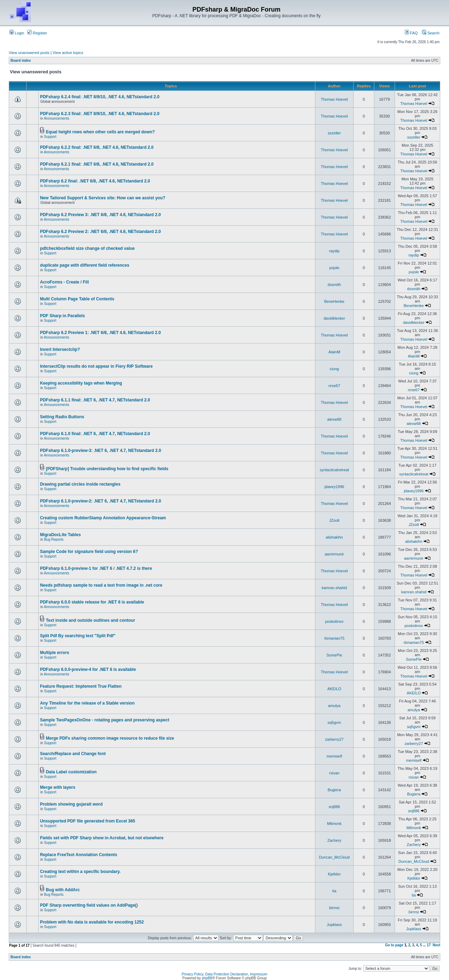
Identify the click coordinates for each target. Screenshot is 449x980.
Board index (21, 61)
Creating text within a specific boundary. (80, 872)
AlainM (334, 352)
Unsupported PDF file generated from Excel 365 (88, 821)
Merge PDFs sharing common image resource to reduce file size (110, 738)
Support (50, 137)
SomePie (334, 655)
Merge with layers (58, 787)
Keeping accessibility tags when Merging (81, 383)
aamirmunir (334, 554)
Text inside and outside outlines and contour (91, 620)
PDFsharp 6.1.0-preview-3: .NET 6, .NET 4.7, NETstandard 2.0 (100, 451)
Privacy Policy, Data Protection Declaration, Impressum (224, 974)
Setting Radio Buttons (62, 417)
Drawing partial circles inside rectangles (80, 484)
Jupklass (334, 925)
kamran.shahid (334, 588)
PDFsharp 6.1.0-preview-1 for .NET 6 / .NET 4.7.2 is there (96, 568)
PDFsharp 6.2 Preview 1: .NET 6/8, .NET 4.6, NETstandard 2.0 (100, 333)
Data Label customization (71, 772)
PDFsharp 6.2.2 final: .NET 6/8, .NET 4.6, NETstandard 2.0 (97, 147)
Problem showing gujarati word (71, 804)
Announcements (56, 118)
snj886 (334, 807)
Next (436, 945)
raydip (334, 251)
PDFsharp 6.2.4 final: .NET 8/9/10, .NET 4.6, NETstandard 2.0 (100, 97)
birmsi (334, 908)
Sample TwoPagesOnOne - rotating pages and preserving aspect (105, 720)
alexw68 (334, 419)
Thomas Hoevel (334, 99)
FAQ (411, 33)
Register (37, 33)
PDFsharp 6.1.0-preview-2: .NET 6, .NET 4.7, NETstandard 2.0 (100, 501)
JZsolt (334, 520)
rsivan (334, 773)
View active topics (68, 53)
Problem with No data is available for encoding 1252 (92, 922)
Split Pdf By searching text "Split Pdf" (78, 636)
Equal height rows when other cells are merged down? (100, 132)
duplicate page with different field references (85, 265)
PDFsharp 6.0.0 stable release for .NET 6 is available (92, 602)
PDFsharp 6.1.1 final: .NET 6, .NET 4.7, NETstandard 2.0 (95, 400)
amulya (334, 706)
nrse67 (334, 386)
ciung (334, 369)
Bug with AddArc (63, 890)
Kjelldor (334, 874)
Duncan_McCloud (334, 857)
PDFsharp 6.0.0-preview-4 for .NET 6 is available (88, 669)
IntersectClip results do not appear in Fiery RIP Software (96, 366)
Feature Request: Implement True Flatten (81, 686)
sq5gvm (334, 722)
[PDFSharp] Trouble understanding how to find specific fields (107, 469)
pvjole (334, 268)
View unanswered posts (29, 53)
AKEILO (334, 689)
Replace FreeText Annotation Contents (79, 855)
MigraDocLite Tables (60, 535)
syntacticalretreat (334, 470)
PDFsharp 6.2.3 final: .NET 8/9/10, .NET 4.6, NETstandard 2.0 (100, 114)
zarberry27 (334, 739)
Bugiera (334, 790)
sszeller (334, 133)
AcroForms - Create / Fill (64, 282)
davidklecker (334, 318)
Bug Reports (54, 539)
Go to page (394, 945)
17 (429, 945)
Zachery (334, 840)
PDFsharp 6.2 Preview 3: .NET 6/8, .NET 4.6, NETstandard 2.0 (100, 215)
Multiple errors (55, 653)
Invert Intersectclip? (60, 349)
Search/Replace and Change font (73, 754)
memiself (334, 756)
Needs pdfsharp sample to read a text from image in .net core (101, 585)
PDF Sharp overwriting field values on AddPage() (89, 905)
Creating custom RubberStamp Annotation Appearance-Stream (103, 518)
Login (17, 33)
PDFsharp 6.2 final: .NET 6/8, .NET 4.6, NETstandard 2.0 (95, 181)
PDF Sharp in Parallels (62, 316)
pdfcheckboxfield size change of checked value (87, 248)
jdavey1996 (334, 487)
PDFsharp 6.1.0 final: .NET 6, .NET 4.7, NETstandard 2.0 (95, 434)
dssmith (334, 285)
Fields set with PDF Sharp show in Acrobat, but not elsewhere (102, 838)
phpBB (207, 978)
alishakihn (334, 537)
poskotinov (334, 621)
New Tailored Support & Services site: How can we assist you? (103, 198)
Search (431, 33)
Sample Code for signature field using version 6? (89, 552)
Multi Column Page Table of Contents (77, 299)
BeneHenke (334, 301)
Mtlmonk (334, 824)
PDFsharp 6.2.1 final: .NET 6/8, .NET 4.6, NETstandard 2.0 (97, 164)
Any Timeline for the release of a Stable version (87, 703)
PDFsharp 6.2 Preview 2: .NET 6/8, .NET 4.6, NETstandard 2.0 (100, 232)
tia (334, 891)
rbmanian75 (334, 638)
